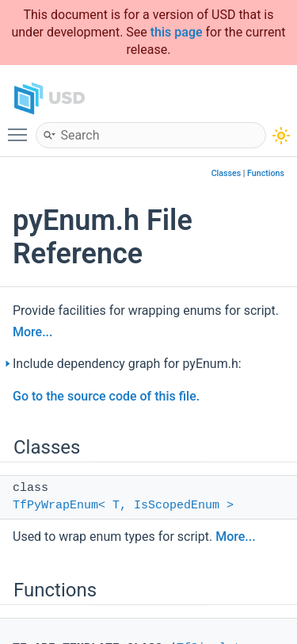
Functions (266, 173)
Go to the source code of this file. (106, 396)
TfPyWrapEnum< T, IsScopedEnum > (123, 506)
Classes (227, 173)
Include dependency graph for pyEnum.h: (127, 364)
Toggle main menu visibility (21, 128)
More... (32, 332)
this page (177, 32)
